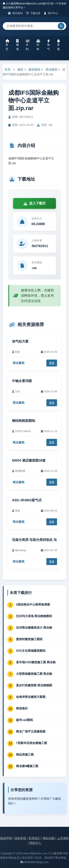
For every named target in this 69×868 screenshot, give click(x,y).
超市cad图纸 (24, 720)
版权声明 (6, 838)
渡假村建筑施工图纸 (29, 639)
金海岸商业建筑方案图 (31, 697)
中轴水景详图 (22, 381)
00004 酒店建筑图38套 (29, 460)
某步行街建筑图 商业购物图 (34, 685)
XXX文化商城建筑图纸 (31, 651)
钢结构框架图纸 (24, 421)
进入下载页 (35, 203)
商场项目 (22, 708)
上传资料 (63, 838)
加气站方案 (20, 341)
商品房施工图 (25, 755)
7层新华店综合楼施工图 (32, 743)
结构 (38, 45)
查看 (52, 363)
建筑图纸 (34, 70)
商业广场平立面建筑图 (31, 731)
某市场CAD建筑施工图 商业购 (36, 662)
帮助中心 (35, 843)
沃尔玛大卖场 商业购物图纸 (34, 616)
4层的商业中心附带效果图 (33, 605)
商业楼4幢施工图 (27, 766)
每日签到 (15, 13)
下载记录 (33, 13)
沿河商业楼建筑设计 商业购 (34, 628)
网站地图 (49, 838)
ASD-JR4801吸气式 (27, 500)
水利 (28, 45)
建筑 (18, 45)
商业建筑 (52, 70)
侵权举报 (20, 838)
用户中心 (51, 13)
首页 (7, 45)
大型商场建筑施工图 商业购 (34, 674)
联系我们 (35, 838)
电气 (49, 45)
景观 (59, 45)
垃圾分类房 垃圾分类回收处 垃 (34, 540)
